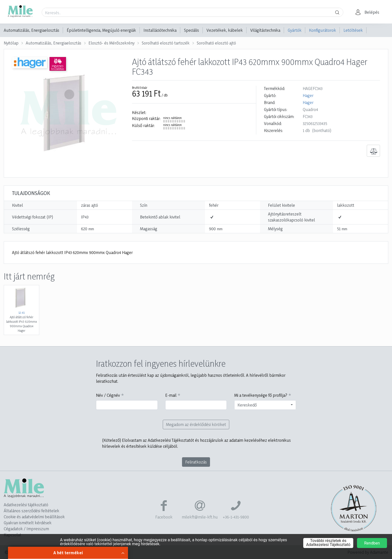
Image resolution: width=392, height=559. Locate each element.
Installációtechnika (160, 30)
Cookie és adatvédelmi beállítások (34, 517)
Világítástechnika (265, 30)
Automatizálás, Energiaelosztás (31, 30)
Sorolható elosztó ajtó (216, 43)
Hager (308, 95)
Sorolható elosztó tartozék (166, 43)
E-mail (171, 395)
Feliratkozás (196, 462)
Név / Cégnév (108, 395)
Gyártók (295, 30)
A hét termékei (68, 553)
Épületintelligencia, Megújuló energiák (101, 30)
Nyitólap (11, 43)
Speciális (191, 30)
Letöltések (353, 30)
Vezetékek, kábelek (225, 30)
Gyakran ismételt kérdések (28, 523)
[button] (369, 12)
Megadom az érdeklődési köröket (196, 424)
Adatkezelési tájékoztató (26, 505)
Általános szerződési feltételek (31, 511)
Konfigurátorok (322, 30)
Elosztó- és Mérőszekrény (111, 43)
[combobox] (265, 405)
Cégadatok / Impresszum (26, 529)
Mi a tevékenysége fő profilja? (261, 395)
